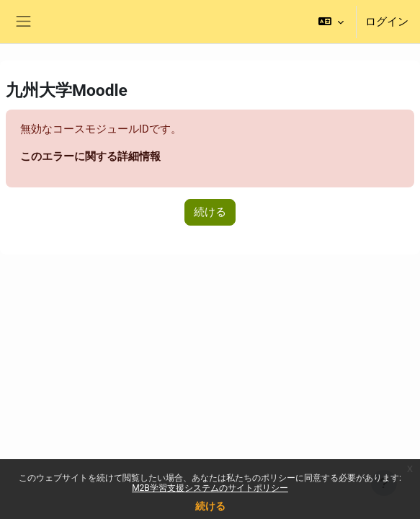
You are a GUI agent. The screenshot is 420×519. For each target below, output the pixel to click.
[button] (331, 22)
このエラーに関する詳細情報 (90, 156)
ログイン (387, 22)
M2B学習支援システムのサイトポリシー (210, 488)
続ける (210, 506)
